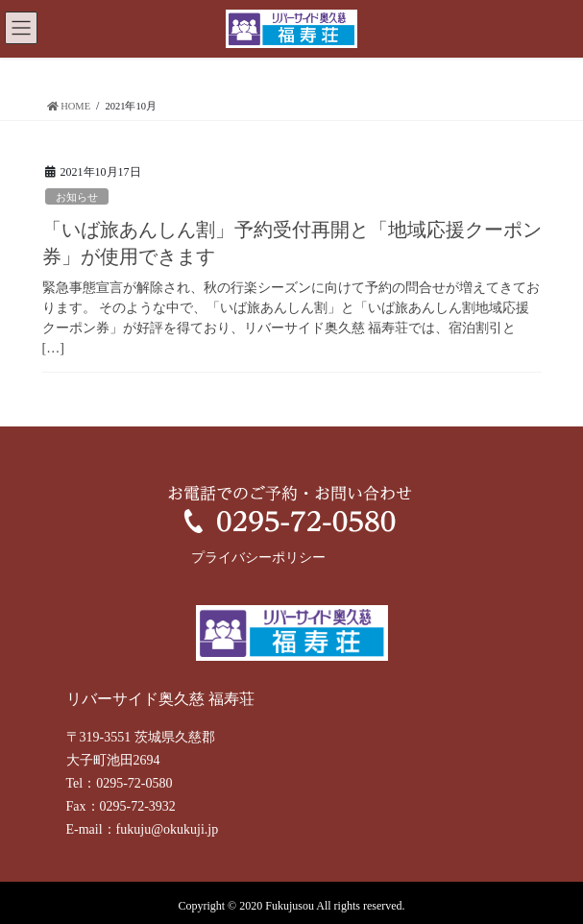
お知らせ (77, 197)
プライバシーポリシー (258, 558)
